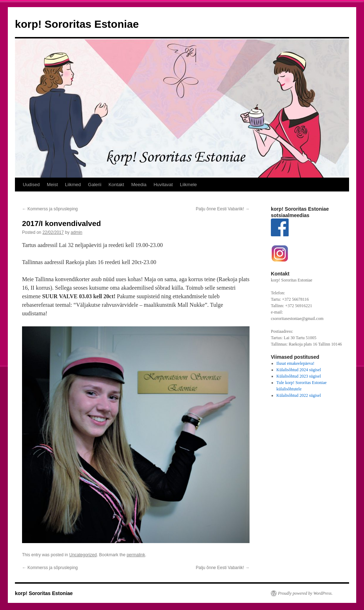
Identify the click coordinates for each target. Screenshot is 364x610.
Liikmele (188, 185)
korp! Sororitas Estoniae (77, 24)
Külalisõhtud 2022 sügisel (299, 395)
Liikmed (73, 185)
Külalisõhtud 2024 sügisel (299, 370)
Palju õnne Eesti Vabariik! (223, 209)
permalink (136, 555)
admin (77, 232)
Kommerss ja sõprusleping (50, 209)
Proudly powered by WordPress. (305, 593)
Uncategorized (83, 555)
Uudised (31, 185)
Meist (52, 185)
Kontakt (116, 185)
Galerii (95, 185)
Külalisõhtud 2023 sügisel (299, 376)
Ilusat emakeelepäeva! (296, 363)
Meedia (139, 185)
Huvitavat (163, 185)
